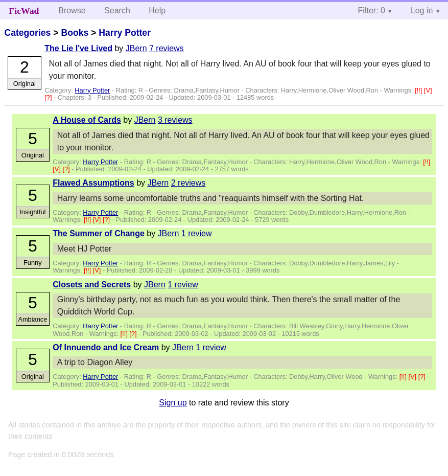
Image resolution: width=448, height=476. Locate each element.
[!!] (419, 90)
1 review (197, 233)
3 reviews (175, 120)
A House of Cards (87, 120)
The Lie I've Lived (78, 48)
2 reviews (188, 183)
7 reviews (167, 48)
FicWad (24, 11)
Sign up (173, 403)
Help (157, 10)
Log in (422, 10)
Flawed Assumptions (93, 183)
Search (117, 10)
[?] (49, 97)
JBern (136, 48)
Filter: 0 (372, 10)
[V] (428, 90)
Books (75, 33)
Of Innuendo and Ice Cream (106, 347)
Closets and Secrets (92, 285)
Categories (27, 33)
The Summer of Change (99, 233)
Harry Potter (125, 33)
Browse (72, 10)
